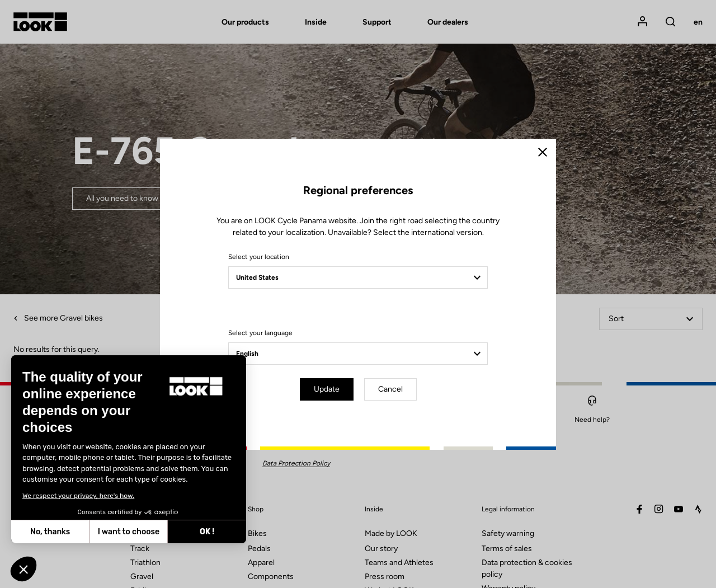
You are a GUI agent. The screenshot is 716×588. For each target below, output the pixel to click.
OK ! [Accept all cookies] (207, 532)
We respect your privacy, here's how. (78, 496)
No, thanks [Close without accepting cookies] (50, 532)
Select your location (259, 257)
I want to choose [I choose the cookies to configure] (129, 532)
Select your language (260, 333)
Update (327, 389)
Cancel (390, 389)
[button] (23, 569)
